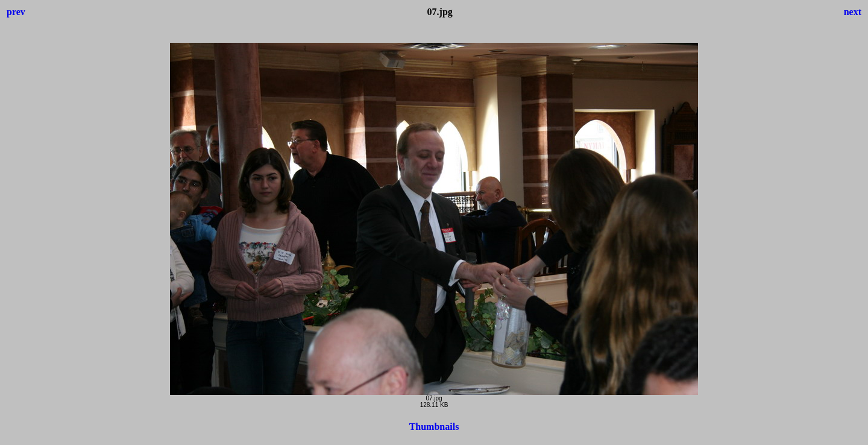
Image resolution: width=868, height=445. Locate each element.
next (853, 12)
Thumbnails (434, 427)
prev (16, 12)
